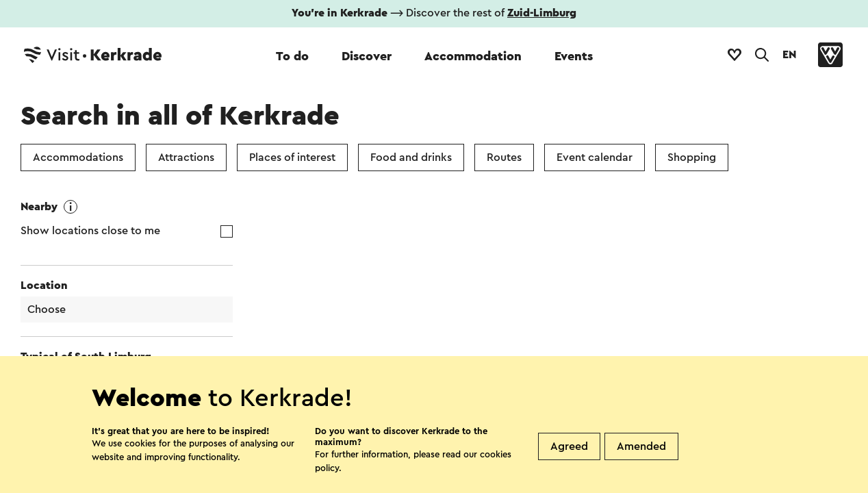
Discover (367, 56)
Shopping (692, 157)
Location (44, 286)
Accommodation (473, 56)
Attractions (186, 157)
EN (789, 55)
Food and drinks (411, 157)
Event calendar (595, 157)
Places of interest (292, 157)
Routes (504, 157)
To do (292, 56)
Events (574, 56)
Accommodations (78, 157)
